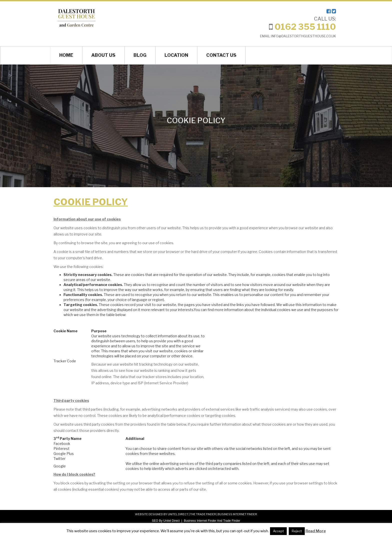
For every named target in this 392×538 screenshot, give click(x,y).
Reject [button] (297, 531)
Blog (140, 55)
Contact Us (221, 55)
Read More (316, 531)
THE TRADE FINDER (203, 514)
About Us (103, 55)
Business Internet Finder (200, 521)
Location (176, 55)
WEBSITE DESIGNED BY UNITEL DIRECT (162, 514)
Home (66, 55)
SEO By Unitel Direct (166, 521)
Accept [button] (278, 531)
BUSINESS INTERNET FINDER (237, 514)
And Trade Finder (228, 521)
